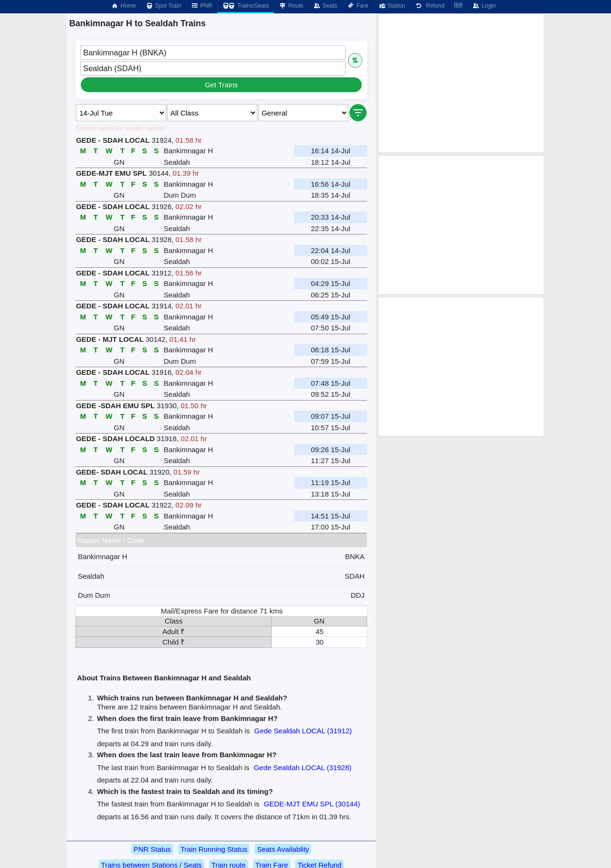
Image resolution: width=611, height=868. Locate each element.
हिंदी (458, 6)
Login (484, 6)
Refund (430, 6)
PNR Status (152, 849)
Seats (325, 6)
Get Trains (221, 85)
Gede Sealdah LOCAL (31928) (303, 767)
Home (123, 6)
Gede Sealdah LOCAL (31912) (303, 731)
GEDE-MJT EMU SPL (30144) (312, 804)
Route (291, 6)
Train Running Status (214, 849)
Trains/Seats (246, 6)
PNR (201, 6)
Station (391, 6)
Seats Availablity (283, 849)
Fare (358, 6)
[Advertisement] (461, 83)
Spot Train (163, 6)
